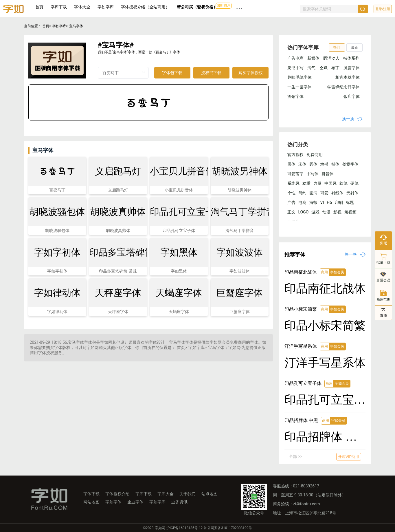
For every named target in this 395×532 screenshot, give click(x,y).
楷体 (335, 164)
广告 (291, 202)
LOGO (304, 212)
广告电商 (295, 58)
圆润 (313, 193)
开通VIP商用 (349, 457)
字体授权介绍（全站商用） (145, 7)
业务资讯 (179, 502)
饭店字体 (352, 96)
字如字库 (106, 7)
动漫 (326, 212)
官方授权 (295, 155)
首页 (39, 7)
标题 (350, 202)
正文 (291, 212)
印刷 (339, 202)
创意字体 (350, 164)
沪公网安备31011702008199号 (228, 528)
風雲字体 (352, 68)
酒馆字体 (295, 96)
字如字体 (113, 502)
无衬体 (352, 193)
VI (322, 202)
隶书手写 (295, 68)
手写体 (313, 174)
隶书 (324, 164)
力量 (317, 183)
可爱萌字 (295, 174)
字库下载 (59, 7)
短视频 (350, 212)
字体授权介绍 (117, 494)
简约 (302, 193)
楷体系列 (351, 58)
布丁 (335, 68)
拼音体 (328, 174)
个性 (291, 193)
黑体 (291, 164)
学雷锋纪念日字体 (343, 87)
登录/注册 (383, 9)
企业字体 (135, 502)
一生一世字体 (300, 87)
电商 (302, 202)
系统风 (293, 183)
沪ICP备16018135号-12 (184, 528)
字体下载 (91, 494)
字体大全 (82, 7)
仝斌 (324, 68)
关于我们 (188, 494)
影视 (337, 212)
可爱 (324, 193)
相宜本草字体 (348, 77)
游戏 (315, 212)
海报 (313, 202)
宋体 (302, 164)
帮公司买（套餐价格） (197, 7)
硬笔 (354, 183)
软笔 (343, 183)
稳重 (306, 183)
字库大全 (166, 494)
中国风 (330, 183)
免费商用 (315, 155)
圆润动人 (331, 58)
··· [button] (239, 9)
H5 (329, 202)
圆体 (313, 164)
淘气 (311, 68)
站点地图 (210, 494)
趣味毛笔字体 (300, 77)
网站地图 (91, 502)
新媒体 (313, 58)
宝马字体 (76, 26)
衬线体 (337, 193)
